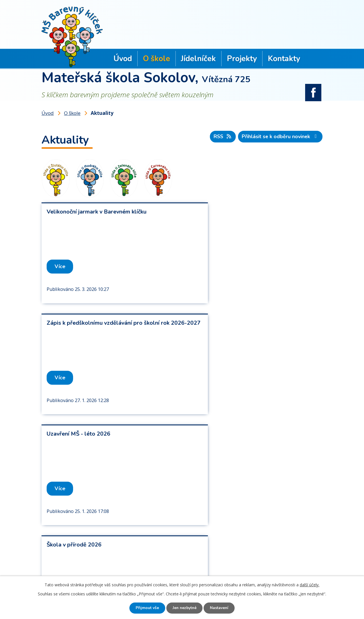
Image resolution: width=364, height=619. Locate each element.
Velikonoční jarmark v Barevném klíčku (97, 211)
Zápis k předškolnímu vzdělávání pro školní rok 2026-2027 (251, 215)
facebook (314, 91)
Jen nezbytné (184, 608)
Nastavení (220, 608)
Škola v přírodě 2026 (217, 323)
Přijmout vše (146, 608)
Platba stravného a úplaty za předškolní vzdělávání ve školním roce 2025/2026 (99, 438)
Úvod (123, 59)
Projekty (242, 59)
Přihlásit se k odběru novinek (280, 136)
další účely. (310, 584)
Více (60, 266)
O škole (157, 59)
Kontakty (284, 59)
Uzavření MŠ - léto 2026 (78, 323)
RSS (222, 136)
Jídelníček (198, 59)
